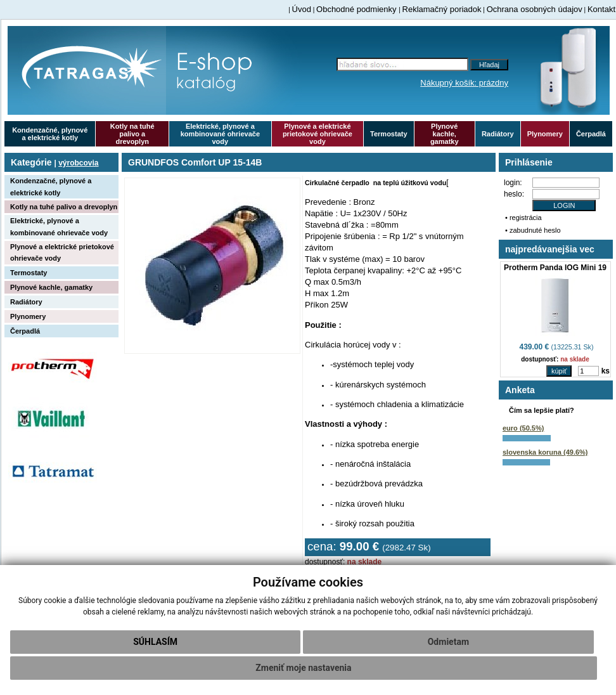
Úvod (302, 9)
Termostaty (388, 134)
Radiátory (498, 134)
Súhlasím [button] (155, 642)
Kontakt (601, 9)
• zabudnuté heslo (533, 230)
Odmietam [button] (448, 642)
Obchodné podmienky (357, 9)
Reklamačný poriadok (442, 9)
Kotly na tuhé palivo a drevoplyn (132, 134)
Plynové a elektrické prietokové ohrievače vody (318, 134)
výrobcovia (78, 163)
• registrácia (523, 218)
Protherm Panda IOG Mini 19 (555, 268)
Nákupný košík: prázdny (464, 83)
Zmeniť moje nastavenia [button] (303, 668)
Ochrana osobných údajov (535, 9)
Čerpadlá (591, 134)
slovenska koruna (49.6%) (545, 452)
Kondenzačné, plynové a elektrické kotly (50, 134)
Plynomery (545, 134)
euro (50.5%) (523, 428)
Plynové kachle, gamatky (445, 134)
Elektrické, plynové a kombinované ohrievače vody (220, 134)
